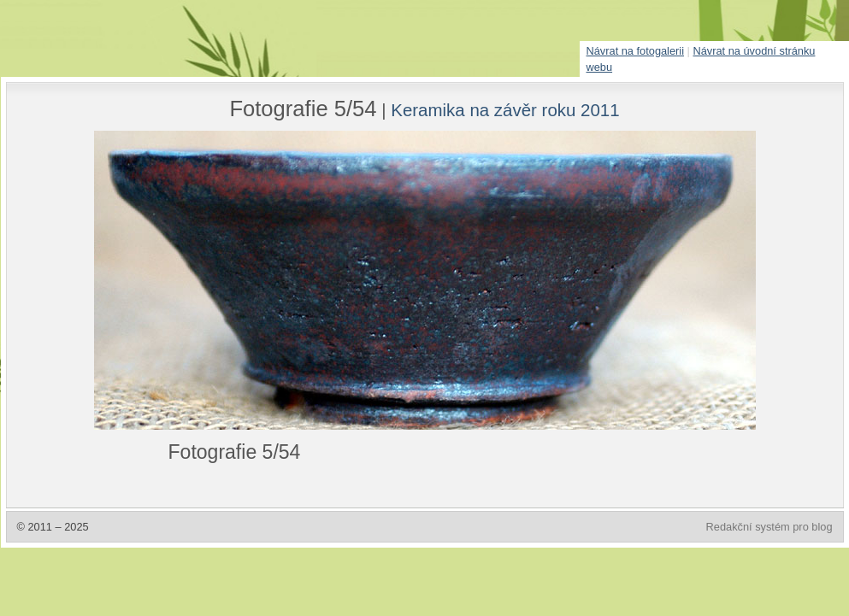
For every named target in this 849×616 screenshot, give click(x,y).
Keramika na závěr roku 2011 (505, 110)
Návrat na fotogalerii (636, 51)
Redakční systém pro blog (769, 527)
